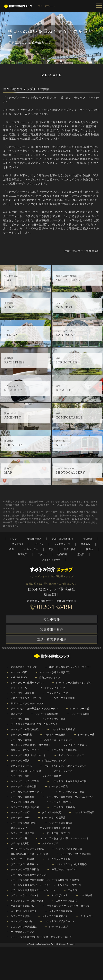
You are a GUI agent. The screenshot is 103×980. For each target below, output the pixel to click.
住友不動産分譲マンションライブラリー (70, 667)
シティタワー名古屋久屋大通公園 (69, 781)
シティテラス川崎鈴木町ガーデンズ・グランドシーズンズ (41, 937)
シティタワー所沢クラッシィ (60, 921)
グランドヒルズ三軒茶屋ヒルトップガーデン (34, 709)
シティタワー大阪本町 (22, 797)
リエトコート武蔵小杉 (22, 906)
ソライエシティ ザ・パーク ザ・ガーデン (69, 906)
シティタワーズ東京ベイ (76, 745)
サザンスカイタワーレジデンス (27, 703)
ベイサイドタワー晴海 (54, 719)
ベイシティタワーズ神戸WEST (27, 901)
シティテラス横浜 (20, 916)
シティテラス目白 (80, 714)
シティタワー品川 (20, 761)
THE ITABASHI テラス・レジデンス (30, 854)
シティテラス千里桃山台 (60, 802)
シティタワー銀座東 (55, 735)
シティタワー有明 (80, 709)
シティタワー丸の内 (21, 921)
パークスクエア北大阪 (58, 859)
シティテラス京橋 (20, 818)
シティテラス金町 (20, 812)
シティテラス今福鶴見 (54, 818)
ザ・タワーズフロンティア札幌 (27, 849)
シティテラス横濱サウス (55, 916)
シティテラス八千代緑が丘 (25, 729)
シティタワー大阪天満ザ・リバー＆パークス (70, 797)
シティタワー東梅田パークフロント (30, 875)
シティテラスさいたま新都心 (71, 864)
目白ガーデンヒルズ (50, 678)
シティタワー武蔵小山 (63, 807)
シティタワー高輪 (20, 719)
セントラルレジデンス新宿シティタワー (65, 766)
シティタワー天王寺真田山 (25, 869)
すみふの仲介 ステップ (24, 667)
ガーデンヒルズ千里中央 (24, 911)
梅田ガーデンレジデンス (64, 869)
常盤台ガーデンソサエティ (25, 750)
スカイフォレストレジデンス (26, 771)
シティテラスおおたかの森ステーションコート (64, 838)
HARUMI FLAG (19, 678)
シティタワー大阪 (20, 776)
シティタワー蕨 (86, 735)
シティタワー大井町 (21, 740)
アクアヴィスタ (60, 895)
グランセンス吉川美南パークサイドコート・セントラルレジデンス (46, 885)
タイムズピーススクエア (71, 755)
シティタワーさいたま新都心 (76, 854)
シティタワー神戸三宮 (22, 833)
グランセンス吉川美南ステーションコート (33, 890)
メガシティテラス (63, 771)
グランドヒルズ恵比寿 (22, 802)
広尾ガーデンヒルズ (66, 901)
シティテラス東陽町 (64, 698)
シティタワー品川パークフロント (28, 755)
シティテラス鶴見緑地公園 (25, 807)
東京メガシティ (19, 828)
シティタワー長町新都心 (64, 750)
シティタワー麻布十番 (22, 693)
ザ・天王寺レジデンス (58, 833)
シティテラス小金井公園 (24, 786)
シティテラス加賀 (51, 776)
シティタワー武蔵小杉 (63, 729)
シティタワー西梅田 (84, 812)
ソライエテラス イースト (25, 895)
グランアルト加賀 (51, 812)
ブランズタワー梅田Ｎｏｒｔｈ (27, 864)
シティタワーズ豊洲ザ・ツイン (27, 683)
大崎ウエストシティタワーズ (26, 698)
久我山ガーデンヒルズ (54, 761)
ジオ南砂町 (86, 895)
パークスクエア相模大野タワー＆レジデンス (34, 724)
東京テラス (17, 714)
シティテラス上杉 (58, 927)
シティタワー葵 (19, 838)
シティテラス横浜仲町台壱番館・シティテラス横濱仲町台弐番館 (45, 880)
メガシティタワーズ (21, 766)
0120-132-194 (55, 607)
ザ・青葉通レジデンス (22, 932)
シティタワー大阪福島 (22, 859)
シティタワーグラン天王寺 (25, 781)
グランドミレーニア (57, 693)
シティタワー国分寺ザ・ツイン (27, 792)
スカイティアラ (50, 844)
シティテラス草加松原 (61, 823)
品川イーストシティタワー (58, 740)
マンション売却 (19, 672)
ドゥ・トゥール (19, 688)
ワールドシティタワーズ (53, 688)
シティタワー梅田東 (21, 735)
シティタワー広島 (58, 786)
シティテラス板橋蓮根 (47, 714)
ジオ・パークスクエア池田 (70, 792)
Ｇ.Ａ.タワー (87, 916)
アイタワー (74, 890)
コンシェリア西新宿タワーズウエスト (31, 745)
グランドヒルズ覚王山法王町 (55, 828)
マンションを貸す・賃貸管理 (55, 672)
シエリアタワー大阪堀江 (24, 927)
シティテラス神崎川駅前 (24, 823)
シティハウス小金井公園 (69, 849)
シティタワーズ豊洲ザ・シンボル (74, 683)
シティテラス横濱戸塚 (61, 911)
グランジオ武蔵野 (20, 844)
